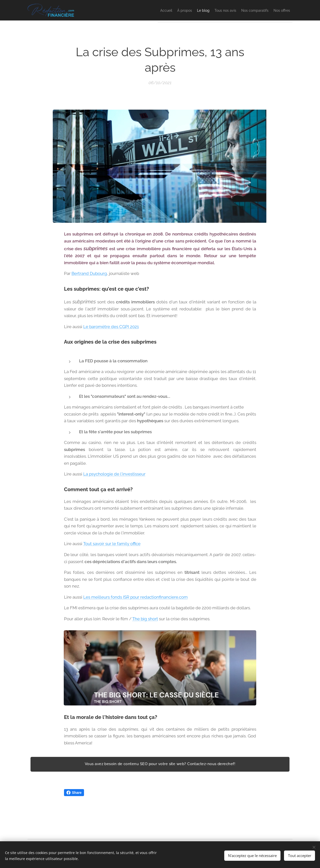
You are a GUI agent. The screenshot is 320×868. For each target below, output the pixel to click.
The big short (145, 619)
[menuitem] (134, 10)
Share (74, 793)
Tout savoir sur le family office (112, 544)
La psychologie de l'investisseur (114, 474)
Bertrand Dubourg (89, 273)
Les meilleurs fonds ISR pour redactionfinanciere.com (135, 597)
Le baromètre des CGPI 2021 (111, 327)
